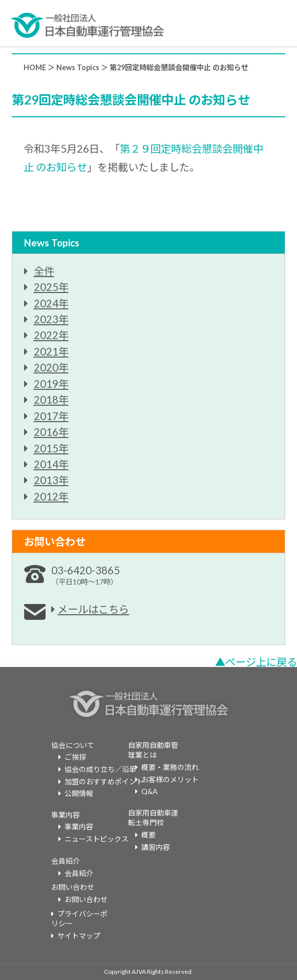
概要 (148, 835)
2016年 (51, 432)
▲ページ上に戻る (256, 662)
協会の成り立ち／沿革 (100, 769)
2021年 (51, 351)
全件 (44, 271)
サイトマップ (79, 936)
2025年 (51, 287)
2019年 (51, 384)
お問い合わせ (86, 899)
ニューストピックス (97, 839)
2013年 (51, 480)
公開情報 (79, 793)
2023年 (51, 319)
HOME (35, 67)
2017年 (51, 416)
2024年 (51, 303)
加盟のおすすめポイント (104, 781)
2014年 (51, 464)
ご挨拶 (75, 757)
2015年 (51, 448)
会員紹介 (79, 873)
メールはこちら (93, 609)
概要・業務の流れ (170, 767)
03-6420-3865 (86, 575)
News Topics (78, 67)
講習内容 (156, 847)
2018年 (51, 400)
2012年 (51, 496)
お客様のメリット (170, 779)
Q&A (150, 791)
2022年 (51, 335)
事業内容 (79, 827)
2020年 (51, 367)
